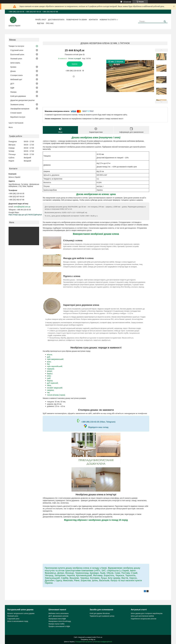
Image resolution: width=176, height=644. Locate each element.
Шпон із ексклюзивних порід (18, 621)
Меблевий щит (16, 79)
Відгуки (41, 23)
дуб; (49, 357)
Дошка (13, 71)
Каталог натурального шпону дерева (21, 613)
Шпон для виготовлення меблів (142, 616)
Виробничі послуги (18, 117)
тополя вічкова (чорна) (56, 395)
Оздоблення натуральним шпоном (143, 619)
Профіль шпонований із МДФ (59, 626)
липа (49, 385)
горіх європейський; (55, 366)
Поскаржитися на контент (84, 642)
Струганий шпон (17, 50)
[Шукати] (165, 22)
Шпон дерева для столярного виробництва (147, 613)
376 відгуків (127, 2)
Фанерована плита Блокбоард (60, 621)
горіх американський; (55, 359)
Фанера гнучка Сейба (56, 624)
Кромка (13, 67)
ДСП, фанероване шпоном (58, 616)
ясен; (49, 362)
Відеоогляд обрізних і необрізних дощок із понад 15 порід (96, 520)
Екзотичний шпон (17, 54)
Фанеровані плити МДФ (57, 619)
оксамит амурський (55, 388)
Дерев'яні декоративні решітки (22, 100)
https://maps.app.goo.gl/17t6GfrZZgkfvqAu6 (25, 215)
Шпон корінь (15, 63)
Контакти (93, 20)
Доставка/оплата (56, 20)
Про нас (50, 23)
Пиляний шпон (16, 59)
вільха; (50, 355)
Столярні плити (16, 75)
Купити (75, 64)
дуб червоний (52, 383)
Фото (11, 127)
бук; (48, 364)
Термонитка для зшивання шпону (102, 616)
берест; (50, 374)
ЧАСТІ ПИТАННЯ (16, 123)
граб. (49, 378)
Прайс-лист (41, 20)
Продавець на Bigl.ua (88, 639)
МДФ (12, 88)
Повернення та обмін (77, 20)
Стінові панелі (16, 113)
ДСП (12, 84)
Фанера (13, 92)
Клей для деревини (18, 96)
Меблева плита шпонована (58, 613)
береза (50, 381)
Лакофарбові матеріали (20, 109)
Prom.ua (99, 637)
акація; (50, 371)
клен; (49, 376)
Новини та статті (108, 20)
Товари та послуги (16, 46)
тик (48, 393)
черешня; (51, 369)
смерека (50, 390)
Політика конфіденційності (103, 642)
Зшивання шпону (17, 104)
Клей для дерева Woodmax (100, 613)
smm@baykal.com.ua (22, 207)
